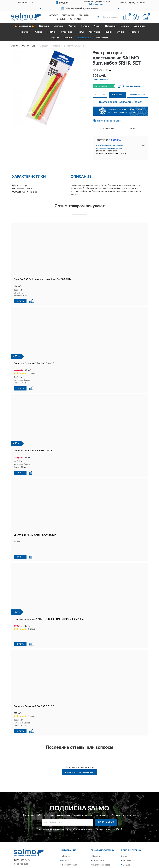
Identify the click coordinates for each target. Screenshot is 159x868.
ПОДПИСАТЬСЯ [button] (106, 802)
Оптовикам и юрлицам (75, 15)
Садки (39, 32)
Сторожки (66, 32)
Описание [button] (134, 129)
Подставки (134, 32)
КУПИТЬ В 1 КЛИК (138, 95)
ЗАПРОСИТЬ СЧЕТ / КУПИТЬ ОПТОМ (121, 102)
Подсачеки (25, 32)
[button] (97, 4)
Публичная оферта (101, 845)
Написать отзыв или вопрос (79, 752)
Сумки (120, 32)
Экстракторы (84, 38)
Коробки (51, 32)
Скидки (126, 845)
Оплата (66, 840)
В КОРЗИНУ (117, 95)
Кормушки (94, 32)
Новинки (127, 840)
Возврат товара (70, 845)
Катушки (44, 26)
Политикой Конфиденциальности (80, 809)
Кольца (55, 38)
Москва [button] (116, 140)
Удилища (59, 26)
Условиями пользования (105, 809)
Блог (125, 836)
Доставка (67, 836)
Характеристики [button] (107, 129)
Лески (97, 26)
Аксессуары (102, 38)
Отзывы (61, 19)
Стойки (68, 38)
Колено (85, 26)
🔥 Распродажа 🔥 (24, 26)
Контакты (75, 19)
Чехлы (80, 32)
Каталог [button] (53, 15)
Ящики (108, 32)
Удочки (72, 26)
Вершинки (139, 26)
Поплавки (110, 26)
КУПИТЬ (20, 301)
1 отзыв (32, 373)
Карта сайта (98, 840)
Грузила (125, 26)
